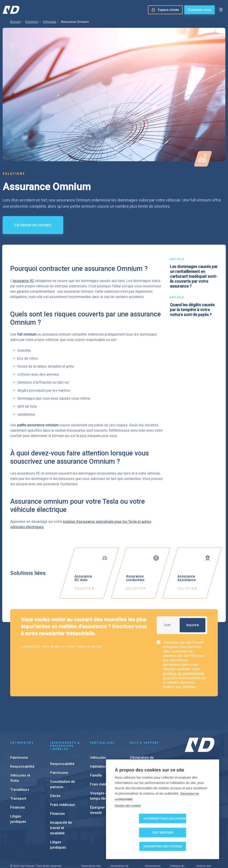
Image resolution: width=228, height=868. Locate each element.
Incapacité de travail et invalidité (61, 804)
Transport (18, 775)
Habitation (98, 743)
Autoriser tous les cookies (139, 833)
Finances (18, 784)
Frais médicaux (63, 781)
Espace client (141, 748)
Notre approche (196, 770)
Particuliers (102, 719)
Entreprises (22, 719)
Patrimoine (19, 734)
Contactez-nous (199, 10)
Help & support (145, 719)
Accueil (15, 22)
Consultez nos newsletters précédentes (61, 647)
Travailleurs (20, 766)
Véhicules (50, 22)
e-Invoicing (139, 757)
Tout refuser (188, 833)
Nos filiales (193, 763)
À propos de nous (198, 756)
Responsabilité (22, 743)
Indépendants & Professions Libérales (65, 722)
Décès (55, 772)
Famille (96, 752)
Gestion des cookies (128, 820)
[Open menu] (221, 10)
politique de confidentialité (184, 674)
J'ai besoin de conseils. (33, 225)
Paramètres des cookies (164, 846)
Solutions (32, 22)
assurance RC (24, 281)
